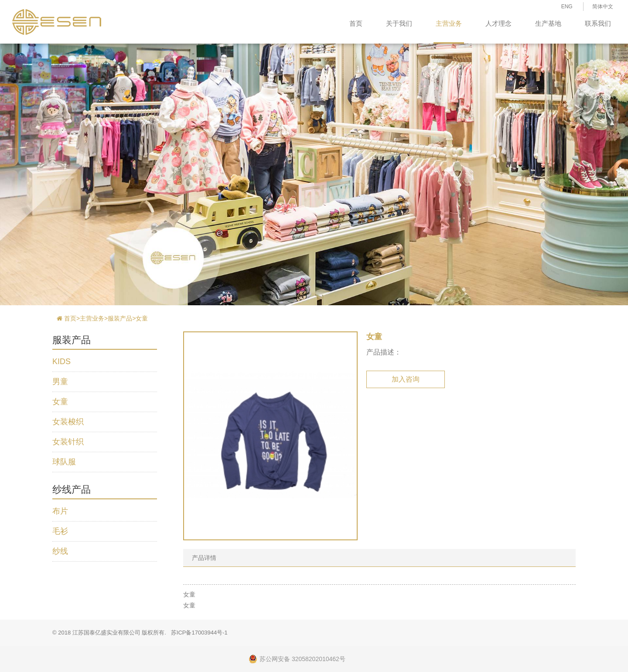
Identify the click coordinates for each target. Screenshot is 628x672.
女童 (142, 318)
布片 (60, 511)
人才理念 (498, 23)
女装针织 (68, 442)
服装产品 (120, 318)
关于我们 (399, 23)
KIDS (61, 362)
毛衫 (60, 531)
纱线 (60, 551)
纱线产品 (72, 490)
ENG (567, 7)
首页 (356, 23)
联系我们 (598, 23)
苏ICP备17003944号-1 (199, 633)
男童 (60, 382)
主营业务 (449, 23)
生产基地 (548, 23)
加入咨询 (406, 379)
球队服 (64, 462)
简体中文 (603, 7)
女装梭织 (68, 422)
